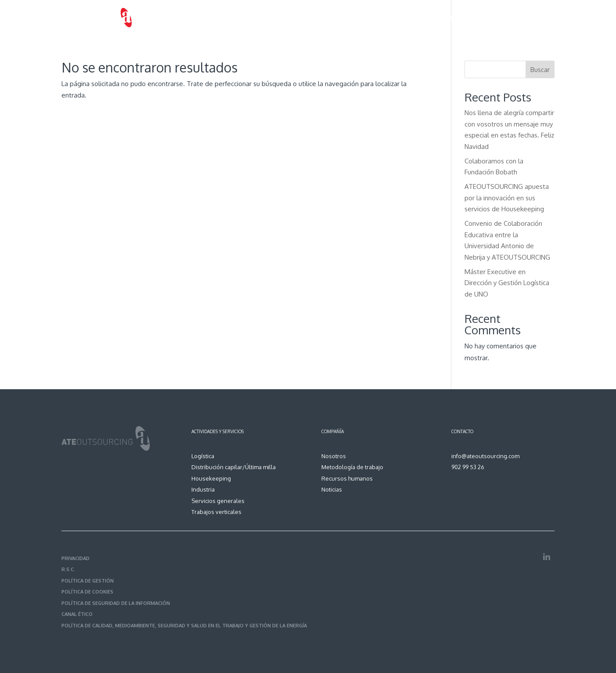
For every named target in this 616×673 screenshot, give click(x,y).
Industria (203, 489)
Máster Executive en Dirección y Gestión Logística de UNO (507, 283)
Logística (203, 456)
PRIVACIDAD (76, 558)
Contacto (542, 18)
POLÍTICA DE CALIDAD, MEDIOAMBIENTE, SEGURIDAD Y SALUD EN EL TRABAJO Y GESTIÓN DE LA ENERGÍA (184, 626)
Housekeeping (211, 478)
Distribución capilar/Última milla (234, 467)
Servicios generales (218, 501)
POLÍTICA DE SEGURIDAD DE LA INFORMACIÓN (116, 603)
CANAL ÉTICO (77, 614)
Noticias (509, 18)
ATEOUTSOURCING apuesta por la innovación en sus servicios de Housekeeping (507, 198)
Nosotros (295, 18)
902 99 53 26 (468, 467)
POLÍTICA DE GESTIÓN (88, 581)
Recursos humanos (462, 18)
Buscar (540, 70)
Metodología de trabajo (394, 18)
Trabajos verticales (216, 512)
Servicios (331, 18)
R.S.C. (68, 569)
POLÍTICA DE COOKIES (87, 592)
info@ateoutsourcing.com (485, 456)
